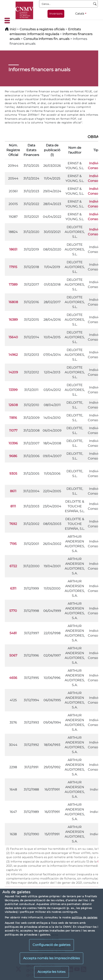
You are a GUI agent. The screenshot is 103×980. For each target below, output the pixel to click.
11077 (13, 430)
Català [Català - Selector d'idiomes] (80, 14)
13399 (13, 390)
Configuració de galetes (51, 945)
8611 (13, 491)
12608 (13, 405)
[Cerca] (95, 4)
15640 (13, 337)
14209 (13, 372)
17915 (13, 267)
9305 (13, 474)
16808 (13, 302)
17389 (13, 284)
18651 (13, 249)
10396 (13, 443)
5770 (13, 611)
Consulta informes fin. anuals (46, 39)
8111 (13, 506)
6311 (13, 588)
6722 (13, 566)
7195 (13, 544)
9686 (13, 456)
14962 (13, 355)
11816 (13, 418)
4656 (13, 678)
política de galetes (85, 917)
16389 (13, 320)
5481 (13, 633)
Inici (13, 29)
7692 (13, 524)
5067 (13, 655)
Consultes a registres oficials (42, 29)
